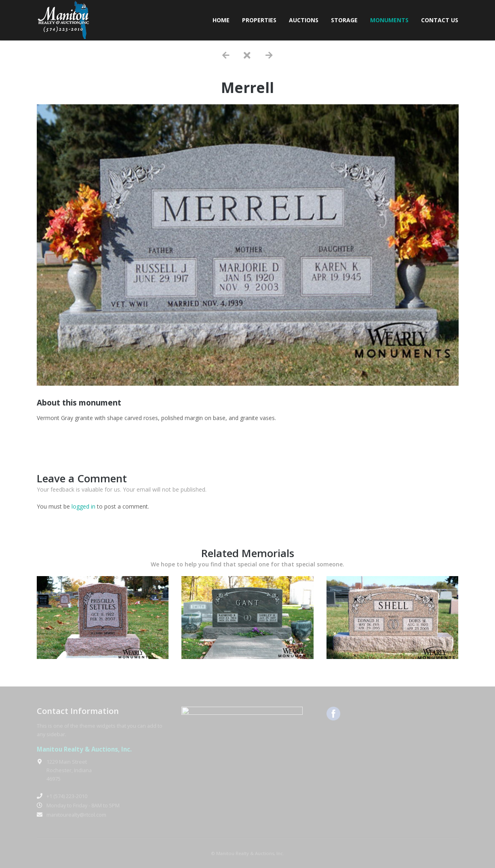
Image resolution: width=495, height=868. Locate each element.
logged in (83, 506)
